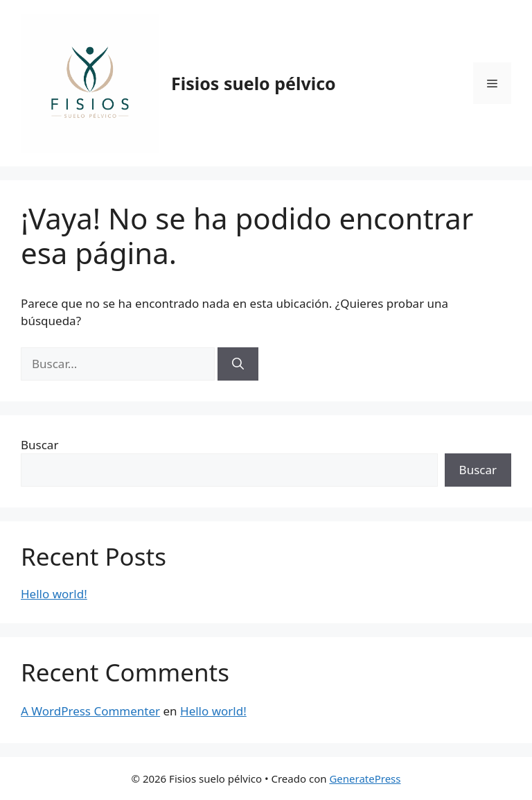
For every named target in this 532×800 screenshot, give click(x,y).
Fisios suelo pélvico (254, 83)
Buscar (39, 445)
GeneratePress (365, 779)
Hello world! (54, 594)
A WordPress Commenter (90, 711)
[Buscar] (238, 364)
